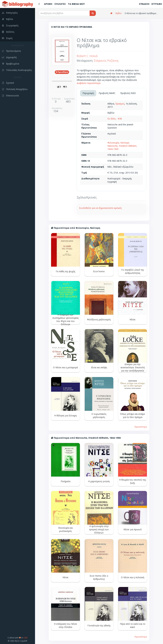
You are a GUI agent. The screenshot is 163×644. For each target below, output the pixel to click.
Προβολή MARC (107, 93)
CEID (25, 638)
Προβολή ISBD (128, 93)
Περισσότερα (141, 427)
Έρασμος (120, 104)
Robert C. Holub (87, 56)
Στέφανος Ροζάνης (106, 61)
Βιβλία (119, 13)
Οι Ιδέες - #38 (115, 119)
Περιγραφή (88, 93)
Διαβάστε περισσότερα (89, 83)
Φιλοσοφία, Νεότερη (118, 143)
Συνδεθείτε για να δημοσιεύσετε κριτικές (100, 208)
